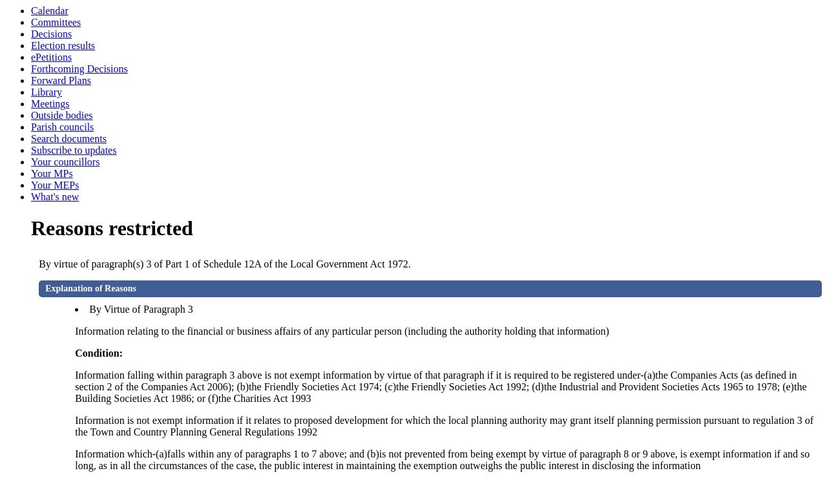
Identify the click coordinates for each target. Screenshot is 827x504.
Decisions (51, 34)
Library (47, 92)
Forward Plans (61, 80)
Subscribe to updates (74, 150)
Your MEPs (55, 185)
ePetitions (51, 57)
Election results (63, 46)
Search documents (69, 139)
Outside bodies (62, 115)
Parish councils (62, 127)
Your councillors (65, 162)
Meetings (50, 104)
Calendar (50, 11)
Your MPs (52, 173)
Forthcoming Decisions (79, 69)
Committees (56, 22)
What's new (55, 197)
